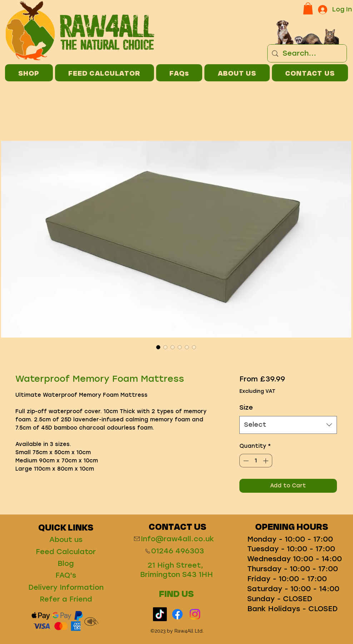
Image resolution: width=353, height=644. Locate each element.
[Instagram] (195, 614)
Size (246, 407)
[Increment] (266, 461)
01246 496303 (178, 551)
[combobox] (288, 425)
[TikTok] (160, 614)
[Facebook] (177, 614)
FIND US (176, 593)
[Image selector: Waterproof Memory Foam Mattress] (158, 347)
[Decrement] (245, 461)
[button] (308, 8)
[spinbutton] (256, 461)
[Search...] (307, 53)
